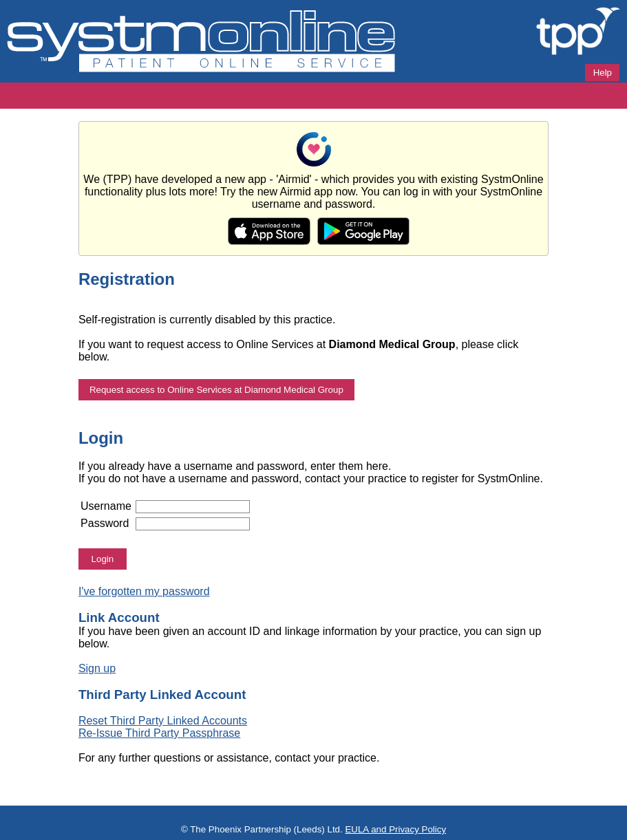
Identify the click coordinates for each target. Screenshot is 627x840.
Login (103, 559)
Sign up (97, 668)
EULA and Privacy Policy (395, 829)
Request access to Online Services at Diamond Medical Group (216, 390)
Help (603, 73)
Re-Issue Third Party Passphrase (159, 733)
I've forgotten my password (144, 591)
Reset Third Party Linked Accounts (163, 721)
